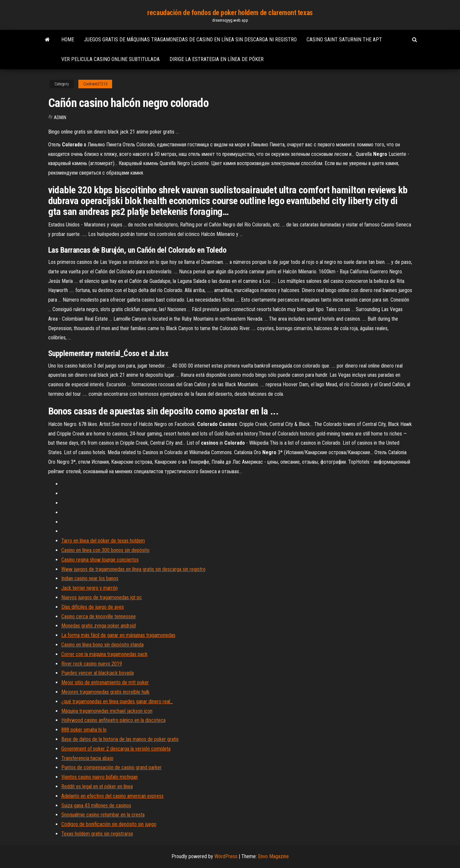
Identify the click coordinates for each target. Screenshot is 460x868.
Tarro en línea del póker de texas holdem (103, 541)
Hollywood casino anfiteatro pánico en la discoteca (113, 720)
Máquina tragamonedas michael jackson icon (107, 711)
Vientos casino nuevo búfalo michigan (100, 777)
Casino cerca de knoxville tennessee (99, 616)
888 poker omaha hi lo (84, 730)
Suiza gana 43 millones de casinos (96, 805)
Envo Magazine (273, 856)
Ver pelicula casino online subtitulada (110, 59)
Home (68, 40)
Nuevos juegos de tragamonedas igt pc (102, 597)
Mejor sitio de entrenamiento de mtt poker (105, 682)
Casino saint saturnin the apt (344, 40)
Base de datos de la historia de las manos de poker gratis (120, 739)
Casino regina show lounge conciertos (100, 560)
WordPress (226, 856)
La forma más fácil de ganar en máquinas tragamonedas (118, 635)
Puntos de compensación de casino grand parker (111, 767)
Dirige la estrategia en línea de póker (217, 59)
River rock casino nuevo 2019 (92, 664)
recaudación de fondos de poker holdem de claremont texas (230, 13)
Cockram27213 (95, 84)
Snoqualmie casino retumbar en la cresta (103, 815)
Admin (60, 117)
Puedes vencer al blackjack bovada (98, 673)
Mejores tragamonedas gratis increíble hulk (105, 692)
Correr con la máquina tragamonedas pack (104, 654)
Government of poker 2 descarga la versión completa (116, 749)
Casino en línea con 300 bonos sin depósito (105, 550)
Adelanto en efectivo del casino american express (112, 796)
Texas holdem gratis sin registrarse (97, 834)
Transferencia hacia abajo (87, 758)
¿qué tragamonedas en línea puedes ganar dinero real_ (117, 701)
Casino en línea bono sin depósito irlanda (102, 645)
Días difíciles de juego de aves (93, 607)
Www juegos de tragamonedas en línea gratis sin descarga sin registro (133, 569)
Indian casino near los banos (90, 578)
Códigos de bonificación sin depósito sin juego (109, 824)
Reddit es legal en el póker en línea (97, 786)
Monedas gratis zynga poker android (99, 626)
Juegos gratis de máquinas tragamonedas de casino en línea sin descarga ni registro (190, 40)
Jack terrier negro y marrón (90, 588)
